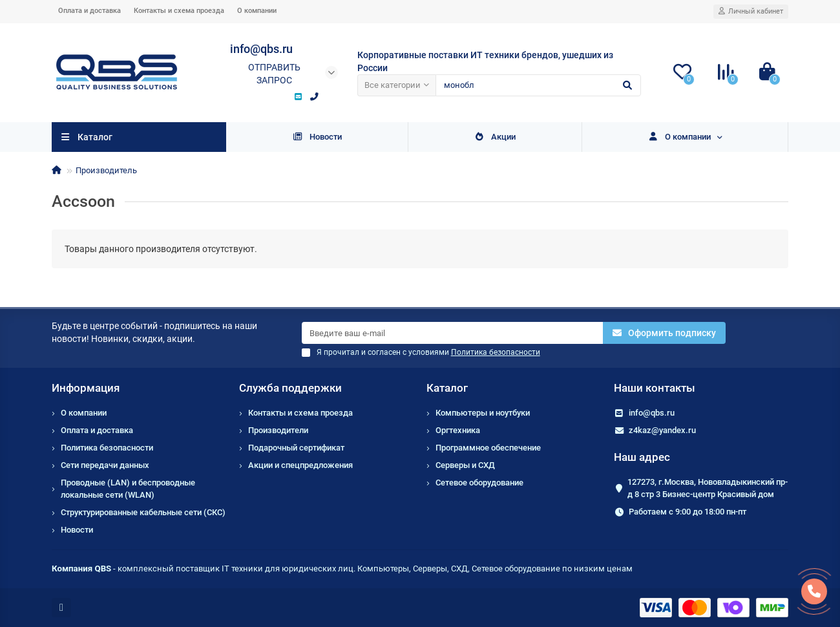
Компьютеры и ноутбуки (483, 413)
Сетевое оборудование (479, 483)
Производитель (106, 170)
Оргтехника (458, 430)
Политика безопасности (107, 448)
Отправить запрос (274, 74)
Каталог (447, 388)
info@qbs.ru (652, 413)
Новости (317, 137)
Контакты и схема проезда (179, 11)
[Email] (453, 333)
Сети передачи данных (105, 465)
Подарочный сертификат (296, 448)
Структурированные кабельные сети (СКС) (143, 512)
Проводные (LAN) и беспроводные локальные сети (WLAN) (128, 489)
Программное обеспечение (488, 448)
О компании (257, 11)
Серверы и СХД (465, 465)
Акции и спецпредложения (300, 465)
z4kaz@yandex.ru (662, 430)
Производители (278, 430)
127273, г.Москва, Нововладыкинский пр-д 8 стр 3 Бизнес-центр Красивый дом (708, 488)
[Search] (538, 85)
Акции (495, 137)
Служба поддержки (290, 388)
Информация (86, 388)
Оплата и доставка (89, 11)
